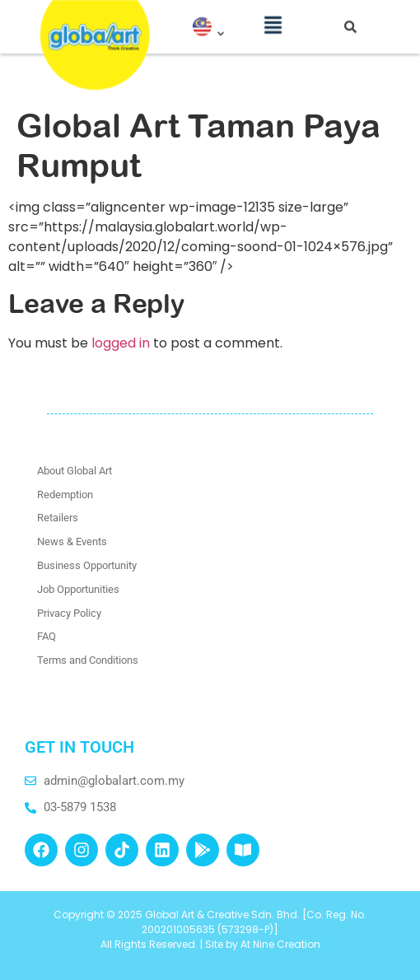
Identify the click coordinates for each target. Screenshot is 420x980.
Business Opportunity (87, 565)
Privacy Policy (69, 613)
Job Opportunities (78, 589)
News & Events (72, 541)
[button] (273, 20)
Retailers (58, 518)
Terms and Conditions (88, 660)
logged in (121, 343)
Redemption (65, 495)
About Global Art (75, 471)
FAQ (47, 636)
